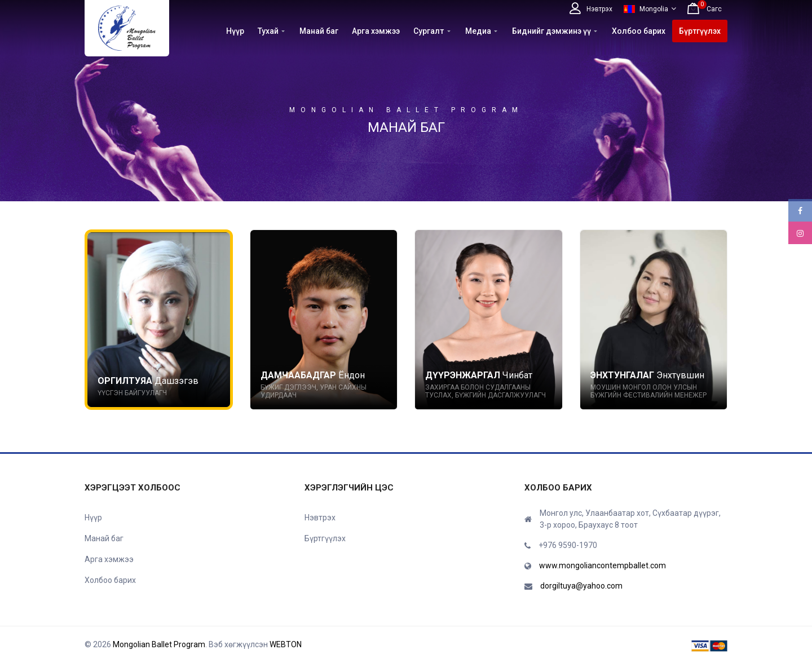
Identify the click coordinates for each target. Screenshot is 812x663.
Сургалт (429, 31)
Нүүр (235, 31)
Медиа (478, 31)
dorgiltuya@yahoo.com (581, 586)
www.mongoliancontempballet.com (603, 565)
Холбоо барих (639, 31)
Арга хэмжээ (376, 31)
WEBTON (286, 644)
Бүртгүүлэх (700, 31)
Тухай (268, 31)
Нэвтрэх (320, 518)
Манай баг (319, 31)
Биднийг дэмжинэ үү (551, 31)
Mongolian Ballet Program (159, 644)
